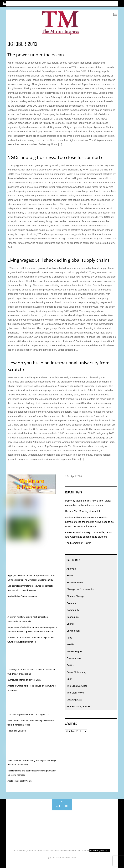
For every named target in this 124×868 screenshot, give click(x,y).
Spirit (69, 679)
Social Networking (76, 672)
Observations (74, 658)
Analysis (71, 569)
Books (70, 576)
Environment (73, 631)
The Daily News (75, 693)
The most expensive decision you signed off (28, 714)
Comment (72, 603)
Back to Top (62, 806)
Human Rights (74, 651)
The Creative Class (77, 686)
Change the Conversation (80, 589)
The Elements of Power (78, 543)
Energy (70, 624)
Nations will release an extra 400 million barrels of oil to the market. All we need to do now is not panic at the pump (89, 522)
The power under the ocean (36, 55)
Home (18, 817)
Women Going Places (78, 706)
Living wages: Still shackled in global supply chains (59, 260)
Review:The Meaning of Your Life (83, 511)
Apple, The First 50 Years (19, 781)
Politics (70, 665)
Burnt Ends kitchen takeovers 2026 (24, 680)
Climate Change (75, 596)
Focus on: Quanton (17, 731)
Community (73, 610)
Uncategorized (74, 700)
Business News (75, 582)
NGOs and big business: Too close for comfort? (55, 157)
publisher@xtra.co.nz (100, 851)
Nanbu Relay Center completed (22, 596)
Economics (72, 617)
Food (69, 638)
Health (70, 644)
